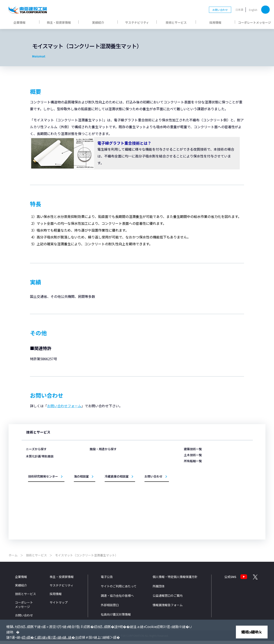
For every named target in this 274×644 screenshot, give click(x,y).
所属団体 (159, 590)
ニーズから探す (36, 449)
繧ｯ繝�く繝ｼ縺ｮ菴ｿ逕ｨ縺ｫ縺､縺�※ (50, 637)
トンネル (144, 483)
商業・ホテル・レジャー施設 (112, 477)
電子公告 (107, 580)
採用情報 (215, 22)
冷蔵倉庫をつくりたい (43, 481)
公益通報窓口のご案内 (168, 599)
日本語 (239, 10)
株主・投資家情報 (59, 22)
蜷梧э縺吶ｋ (252, 632)
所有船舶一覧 (193, 461)
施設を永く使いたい (42, 462)
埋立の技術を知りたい (43, 475)
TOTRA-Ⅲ (194, 481)
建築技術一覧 (193, 449)
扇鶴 (191, 511)
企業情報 (19, 22)
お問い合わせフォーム (64, 406)
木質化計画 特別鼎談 (40, 507)
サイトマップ (59, 606)
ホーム (13, 559)
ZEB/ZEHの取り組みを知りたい (49, 493)
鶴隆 (191, 499)
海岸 (141, 477)
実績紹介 (98, 22)
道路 (141, 489)
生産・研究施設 (105, 483)
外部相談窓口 (110, 608)
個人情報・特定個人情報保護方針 (175, 580)
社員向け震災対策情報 (116, 618)
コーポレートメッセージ (255, 22)
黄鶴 (191, 487)
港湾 (141, 464)
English (253, 10)
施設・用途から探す (103, 449)
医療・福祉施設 (105, 470)
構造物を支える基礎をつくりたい (50, 469)
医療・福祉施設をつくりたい (47, 487)
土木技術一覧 (193, 455)
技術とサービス (176, 22)
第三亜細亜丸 (196, 468)
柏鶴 (191, 493)
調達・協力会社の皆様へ (117, 599)
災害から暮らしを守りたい (46, 456)
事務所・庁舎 (104, 489)
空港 (141, 470)
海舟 (191, 474)
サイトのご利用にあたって (119, 590)
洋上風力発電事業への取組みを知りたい (54, 499)
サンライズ (195, 505)
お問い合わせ (220, 10)
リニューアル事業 (106, 507)
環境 (141, 501)
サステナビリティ (137, 22)
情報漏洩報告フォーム (168, 608)
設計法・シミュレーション (154, 514)
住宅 (98, 501)
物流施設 (101, 464)
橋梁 (141, 495)
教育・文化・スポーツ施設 (111, 495)
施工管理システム (149, 507)
